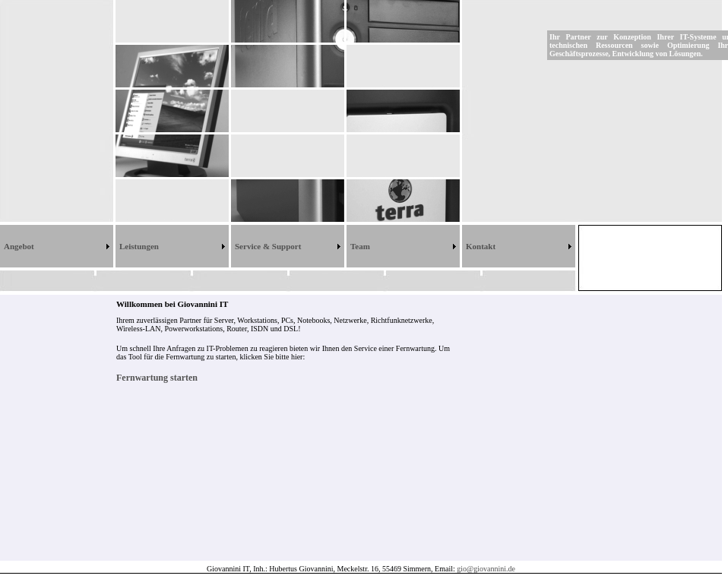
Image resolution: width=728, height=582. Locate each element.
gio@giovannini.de (486, 569)
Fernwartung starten (157, 378)
